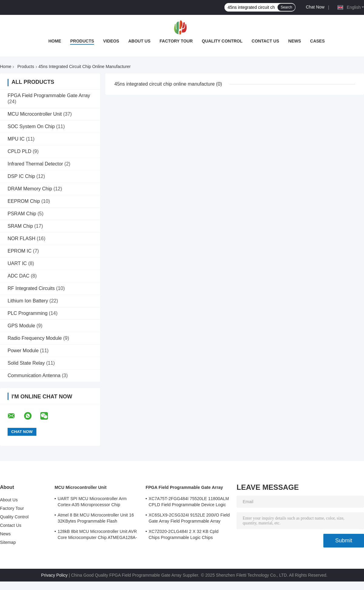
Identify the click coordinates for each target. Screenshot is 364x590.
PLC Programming (28, 313)
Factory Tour (176, 41)
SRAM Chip (20, 226)
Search (286, 7)
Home (55, 41)
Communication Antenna (34, 375)
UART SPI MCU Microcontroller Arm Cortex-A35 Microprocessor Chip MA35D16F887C (92, 503)
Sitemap (8, 542)
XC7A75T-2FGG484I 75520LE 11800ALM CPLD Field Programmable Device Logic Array (189, 503)
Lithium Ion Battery (28, 301)
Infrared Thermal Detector (35, 164)
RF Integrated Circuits (31, 288)
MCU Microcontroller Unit (35, 114)
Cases (317, 41)
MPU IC (16, 139)
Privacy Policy (54, 575)
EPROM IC (20, 251)
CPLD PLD (19, 151)
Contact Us (266, 41)
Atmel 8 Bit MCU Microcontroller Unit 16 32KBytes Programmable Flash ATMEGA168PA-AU (96, 519)
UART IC (17, 263)
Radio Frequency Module (35, 338)
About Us (139, 41)
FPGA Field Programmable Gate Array (49, 95)
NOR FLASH (22, 239)
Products (82, 41)
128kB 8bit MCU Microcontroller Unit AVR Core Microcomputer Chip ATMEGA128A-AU (97, 535)
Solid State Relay (26, 363)
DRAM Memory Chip (30, 189)
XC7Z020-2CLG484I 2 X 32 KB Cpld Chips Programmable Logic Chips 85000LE (184, 535)
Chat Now (315, 7)
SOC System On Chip (31, 126)
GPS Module (21, 326)
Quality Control (222, 41)
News (295, 41)
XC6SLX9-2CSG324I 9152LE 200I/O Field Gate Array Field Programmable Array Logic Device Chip (189, 519)
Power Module (23, 351)
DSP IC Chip (21, 176)
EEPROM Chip (24, 201)
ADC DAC (19, 276)
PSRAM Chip (22, 214)
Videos (111, 41)
